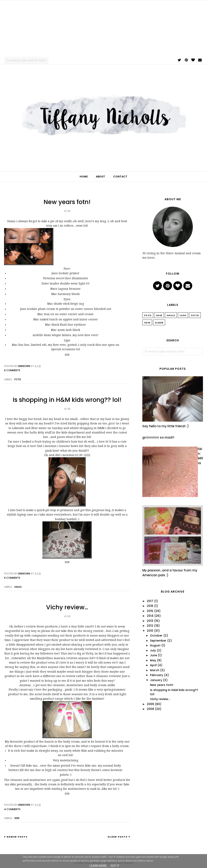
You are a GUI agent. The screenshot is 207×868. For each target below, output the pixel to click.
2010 (150, 631)
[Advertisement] (103, 28)
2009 (150, 704)
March (155, 670)
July (153, 650)
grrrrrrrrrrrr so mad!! (158, 437)
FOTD (18, 379)
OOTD (195, 315)
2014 (150, 616)
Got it (115, 866)
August (155, 645)
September (158, 641)
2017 (150, 601)
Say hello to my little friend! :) (166, 426)
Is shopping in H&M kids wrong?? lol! (67, 400)
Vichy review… (67, 607)
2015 (150, 611)
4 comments (12, 809)
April (153, 665)
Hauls (18, 587)
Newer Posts (17, 837)
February (157, 675)
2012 (150, 626)
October (156, 636)
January (156, 680)
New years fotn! (67, 202)
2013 (150, 621)
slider (159, 323)
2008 (150, 709)
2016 (150, 606)
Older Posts (118, 837)
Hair (159, 315)
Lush (183, 315)
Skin (17, 818)
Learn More (98, 866)
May (153, 660)
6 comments (12, 370)
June (154, 655)
